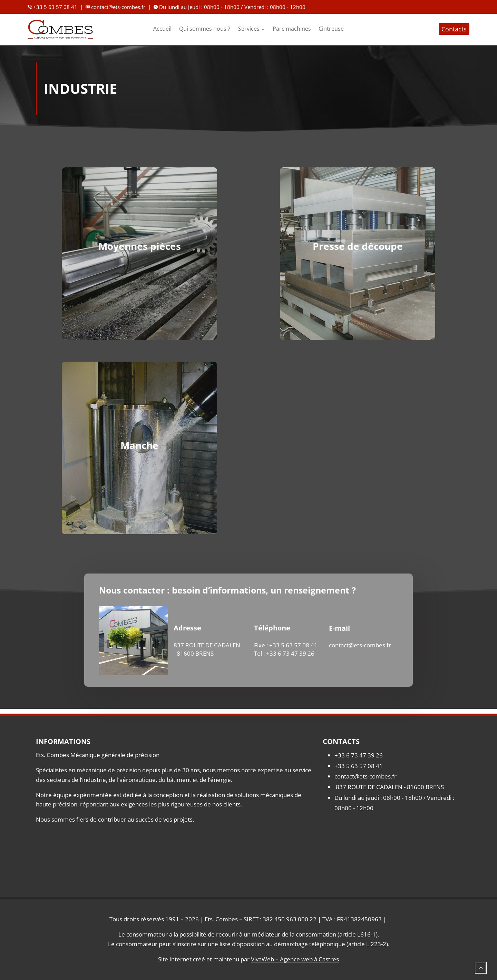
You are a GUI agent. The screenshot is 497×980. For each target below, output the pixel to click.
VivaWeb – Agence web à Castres (295, 959)
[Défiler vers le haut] (481, 964)
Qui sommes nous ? (205, 29)
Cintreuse (331, 29)
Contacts (454, 29)
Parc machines (292, 29)
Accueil (162, 29)
